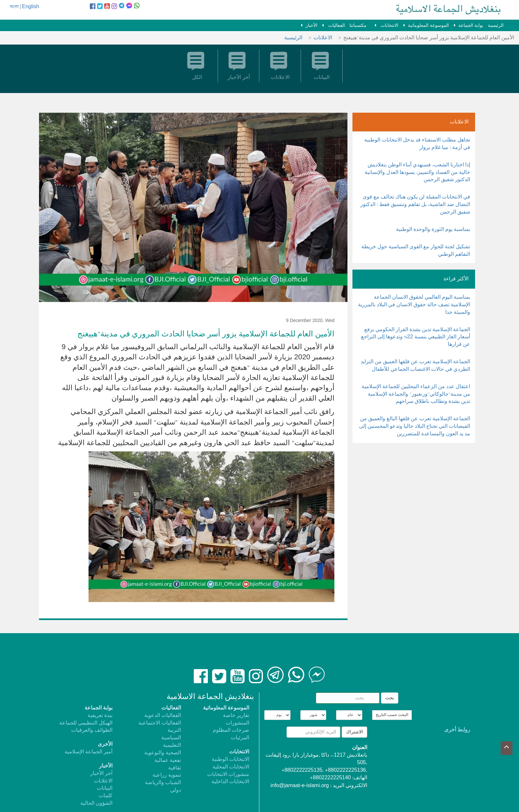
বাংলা (14, 7)
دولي (176, 790)
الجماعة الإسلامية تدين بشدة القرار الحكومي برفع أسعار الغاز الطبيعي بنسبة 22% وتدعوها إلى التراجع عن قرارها (416, 337)
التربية (174, 730)
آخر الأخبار (101, 774)
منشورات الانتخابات (228, 774)
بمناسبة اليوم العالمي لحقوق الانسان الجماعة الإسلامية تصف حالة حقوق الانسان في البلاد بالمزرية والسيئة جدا (414, 305)
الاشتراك (354, 732)
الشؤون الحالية (96, 803)
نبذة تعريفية (100, 716)
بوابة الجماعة (471, 26)
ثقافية (175, 768)
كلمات (106, 796)
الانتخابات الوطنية (230, 759)
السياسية (171, 738)
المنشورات (237, 723)
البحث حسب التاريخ (392, 715)
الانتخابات (389, 26)
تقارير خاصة (236, 716)
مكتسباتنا (358, 26)
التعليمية (172, 745)
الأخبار (311, 26)
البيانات (105, 788)
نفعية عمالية (168, 760)
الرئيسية (496, 26)
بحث (390, 698)
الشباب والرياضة (163, 783)
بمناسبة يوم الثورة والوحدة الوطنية (433, 229)
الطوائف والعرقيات (92, 730)
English (30, 7)
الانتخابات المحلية (231, 767)
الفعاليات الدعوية (163, 716)
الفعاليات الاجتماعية (160, 723)
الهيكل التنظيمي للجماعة (86, 723)
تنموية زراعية (167, 775)
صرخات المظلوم (231, 730)
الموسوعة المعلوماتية (428, 26)
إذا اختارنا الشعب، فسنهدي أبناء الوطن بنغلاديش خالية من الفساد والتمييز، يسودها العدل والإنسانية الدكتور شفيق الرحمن (417, 172)
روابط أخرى (457, 730)
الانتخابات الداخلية (230, 782)
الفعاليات (336, 26)
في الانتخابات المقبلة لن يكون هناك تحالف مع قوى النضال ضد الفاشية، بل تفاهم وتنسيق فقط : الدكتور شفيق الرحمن (415, 205)
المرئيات (240, 738)
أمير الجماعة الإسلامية (89, 752)
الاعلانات (323, 38)
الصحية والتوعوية (163, 753)
